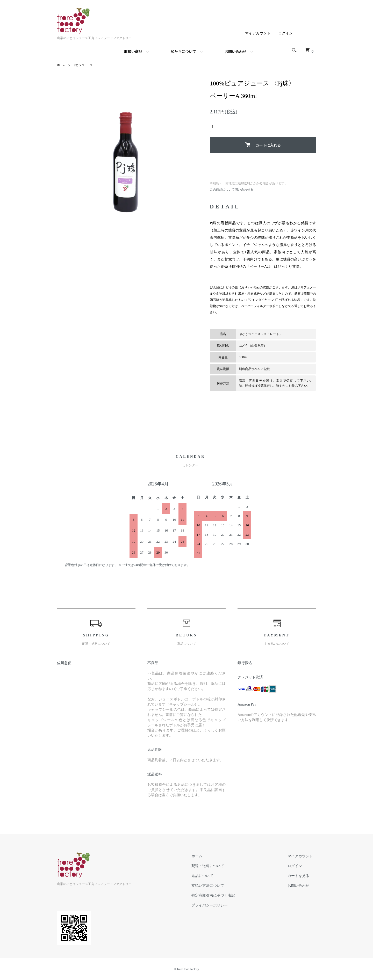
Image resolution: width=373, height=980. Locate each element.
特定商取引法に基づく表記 (222, 895)
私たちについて (183, 52)
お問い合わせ (235, 52)
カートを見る (302, 876)
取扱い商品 (133, 52)
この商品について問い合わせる (232, 190)
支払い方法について (217, 885)
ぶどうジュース (84, 65)
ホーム (62, 65)
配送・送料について (217, 866)
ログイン (285, 33)
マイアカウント (258, 33)
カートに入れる (263, 145)
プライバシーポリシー (219, 905)
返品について (211, 876)
